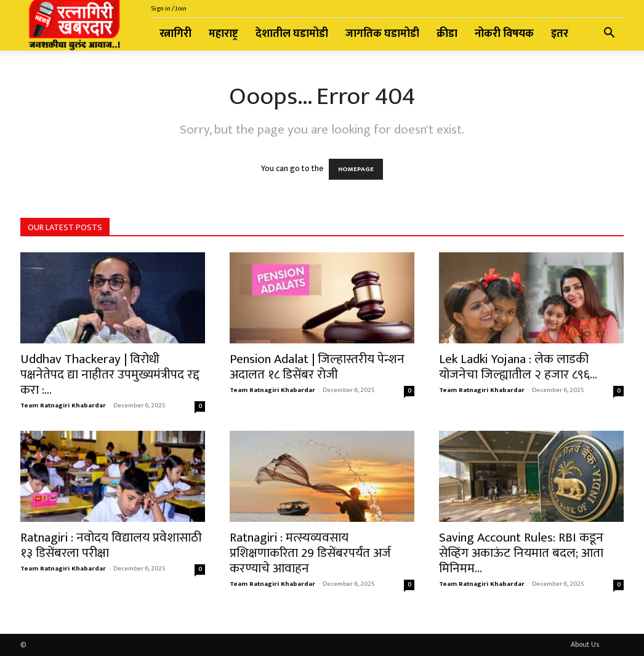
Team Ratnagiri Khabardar (63, 406)
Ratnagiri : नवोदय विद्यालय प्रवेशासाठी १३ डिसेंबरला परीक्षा (111, 545)
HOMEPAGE (356, 169)
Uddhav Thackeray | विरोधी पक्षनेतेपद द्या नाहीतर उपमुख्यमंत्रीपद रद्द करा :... (110, 374)
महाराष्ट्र (223, 34)
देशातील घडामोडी (292, 34)
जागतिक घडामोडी (382, 34)
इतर (560, 34)
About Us (585, 644)
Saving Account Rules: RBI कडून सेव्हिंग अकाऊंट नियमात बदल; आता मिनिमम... (521, 553)
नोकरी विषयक (504, 34)
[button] (609, 35)
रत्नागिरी (175, 34)
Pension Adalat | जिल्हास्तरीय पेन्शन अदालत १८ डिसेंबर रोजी (317, 367)
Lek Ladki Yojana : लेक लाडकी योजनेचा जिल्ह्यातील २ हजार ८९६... (518, 367)
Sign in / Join (169, 9)
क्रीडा (447, 34)
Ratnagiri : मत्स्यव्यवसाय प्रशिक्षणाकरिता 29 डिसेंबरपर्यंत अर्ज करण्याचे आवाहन (310, 553)
